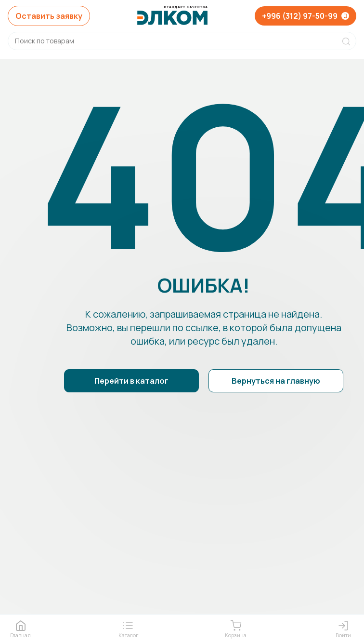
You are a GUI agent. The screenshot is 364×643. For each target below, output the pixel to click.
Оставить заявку (49, 16)
